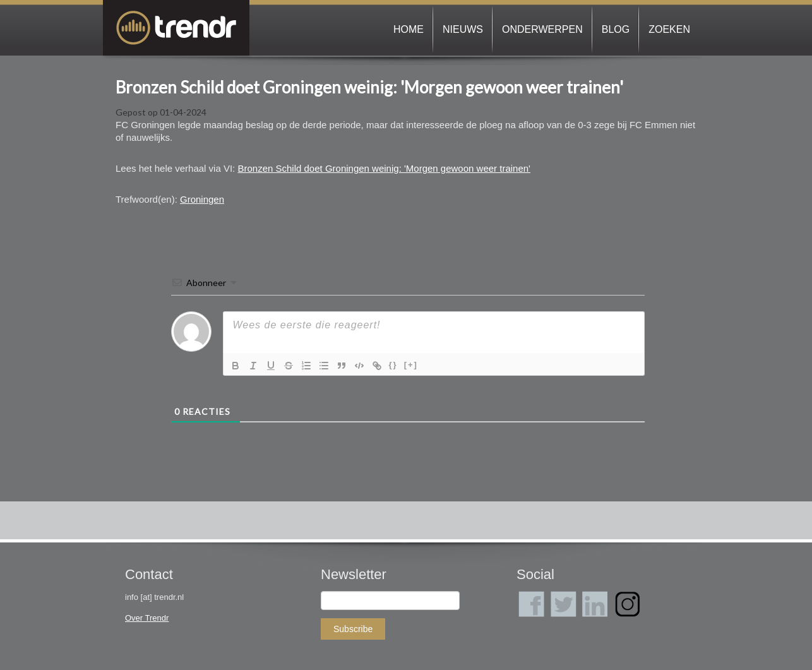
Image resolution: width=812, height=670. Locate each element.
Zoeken (669, 29)
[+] (411, 365)
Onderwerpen (542, 29)
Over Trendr (147, 618)
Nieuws (463, 29)
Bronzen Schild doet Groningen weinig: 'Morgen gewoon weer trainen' (369, 87)
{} (393, 365)
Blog (616, 29)
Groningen (202, 199)
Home (409, 29)
